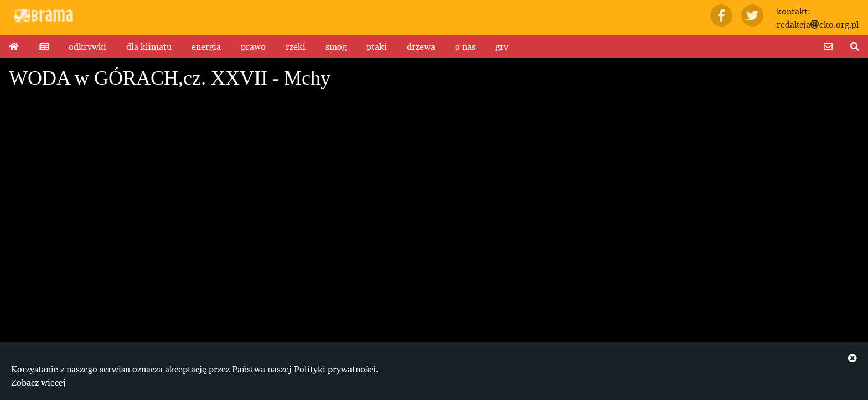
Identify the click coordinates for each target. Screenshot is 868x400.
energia (206, 46)
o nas (465, 46)
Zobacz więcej (38, 382)
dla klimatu (149, 46)
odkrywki (87, 46)
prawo (253, 46)
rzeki (296, 46)
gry (502, 46)
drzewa (421, 46)
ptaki (377, 46)
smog (336, 46)
